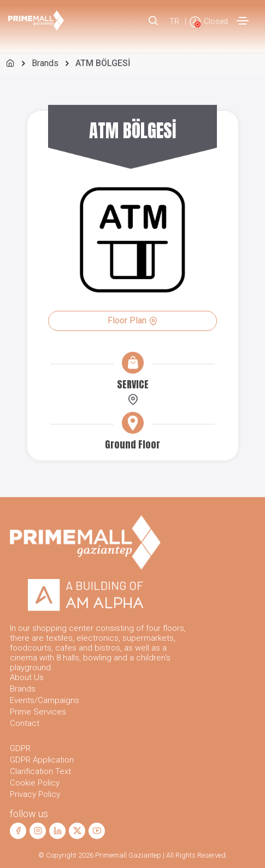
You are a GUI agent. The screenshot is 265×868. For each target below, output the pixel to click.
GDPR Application (42, 760)
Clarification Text (40, 771)
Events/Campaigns (45, 700)
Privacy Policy (35, 794)
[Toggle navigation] (243, 21)
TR (174, 21)
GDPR (20, 748)
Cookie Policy (35, 783)
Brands (45, 63)
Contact (25, 723)
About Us (27, 677)
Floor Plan (132, 320)
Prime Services (38, 712)
